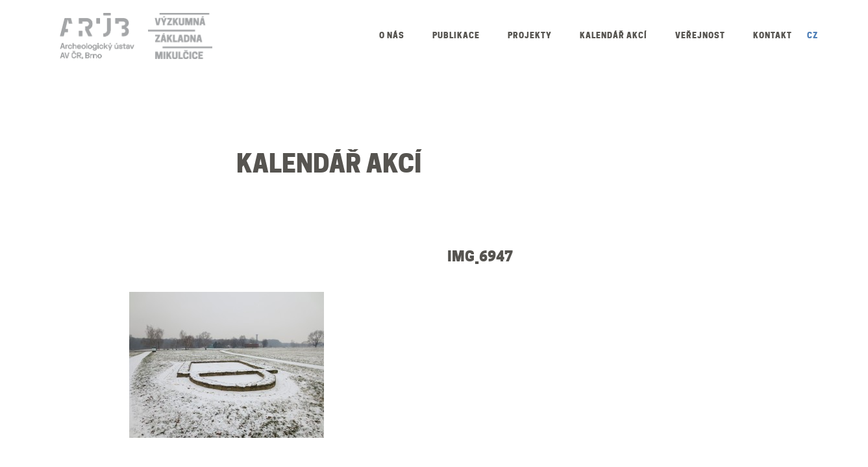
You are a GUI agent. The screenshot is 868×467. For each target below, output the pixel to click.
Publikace (456, 35)
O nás (392, 35)
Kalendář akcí (614, 35)
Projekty (530, 35)
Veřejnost (700, 35)
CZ (812, 35)
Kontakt (773, 35)
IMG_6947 (480, 256)
